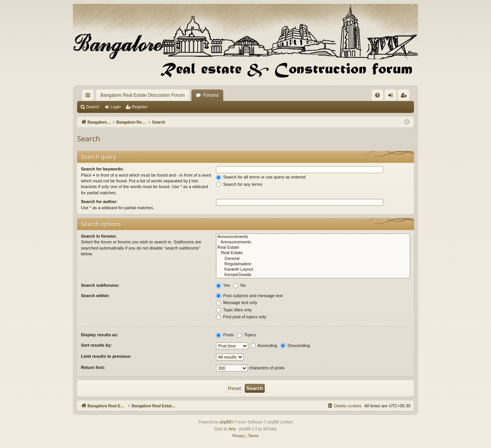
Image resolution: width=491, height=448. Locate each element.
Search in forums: (99, 236)
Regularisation (313, 264)
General (313, 259)
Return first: (93, 367)
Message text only (237, 303)
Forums (211, 95)
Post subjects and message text (249, 296)
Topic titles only (234, 310)
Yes (223, 285)
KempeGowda (313, 275)
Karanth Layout (313, 269)
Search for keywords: (102, 169)
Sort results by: (96, 345)
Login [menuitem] (392, 97)
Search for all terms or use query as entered (261, 177)
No (240, 285)
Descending (295, 346)
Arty (232, 429)
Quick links (89, 97)
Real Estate (313, 248)
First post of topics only (241, 317)
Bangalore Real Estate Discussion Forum (143, 95)
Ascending (264, 346)
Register (140, 107)
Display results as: (100, 335)
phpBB (226, 422)
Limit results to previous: (106, 356)
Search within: (95, 296)
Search (93, 107)
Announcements (313, 237)
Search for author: (99, 202)
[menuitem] (377, 95)
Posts (225, 335)
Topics (246, 335)
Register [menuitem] (405, 97)
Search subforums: (100, 285)
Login (116, 107)
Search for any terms (239, 184)
